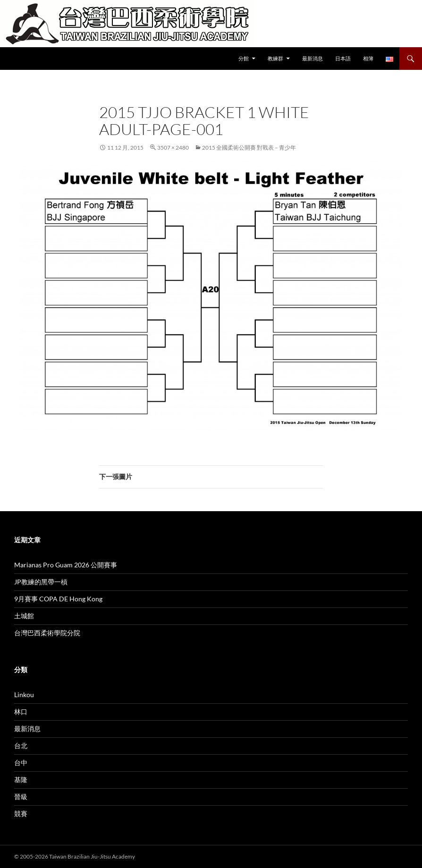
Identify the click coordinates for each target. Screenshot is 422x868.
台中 (21, 763)
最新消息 (312, 58)
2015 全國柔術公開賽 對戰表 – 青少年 (249, 147)
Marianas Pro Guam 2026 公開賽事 (66, 565)
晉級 (21, 796)
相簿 (368, 58)
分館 (244, 58)
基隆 (21, 780)
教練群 (275, 58)
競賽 (21, 813)
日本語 (343, 58)
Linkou (24, 695)
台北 (21, 746)
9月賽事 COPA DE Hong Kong (58, 599)
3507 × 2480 (173, 147)
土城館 (24, 616)
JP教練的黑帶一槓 (41, 582)
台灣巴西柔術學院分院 (47, 633)
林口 (21, 712)
